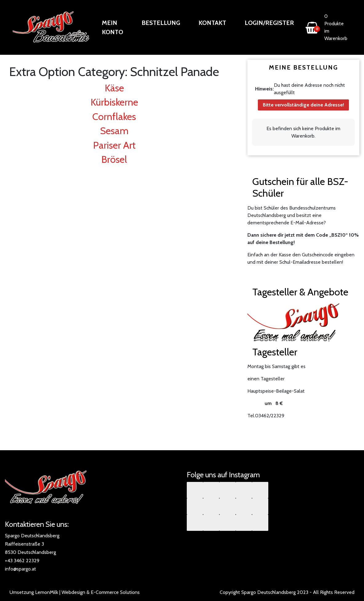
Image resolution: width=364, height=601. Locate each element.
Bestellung (161, 23)
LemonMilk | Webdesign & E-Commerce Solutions (87, 592)
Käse (114, 88)
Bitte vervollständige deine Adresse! (303, 105)
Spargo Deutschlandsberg (268, 592)
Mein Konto (112, 27)
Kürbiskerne (114, 102)
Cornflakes (114, 116)
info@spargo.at (20, 569)
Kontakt (212, 23)
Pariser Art (114, 145)
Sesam (114, 131)
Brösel (114, 159)
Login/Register (269, 23)
